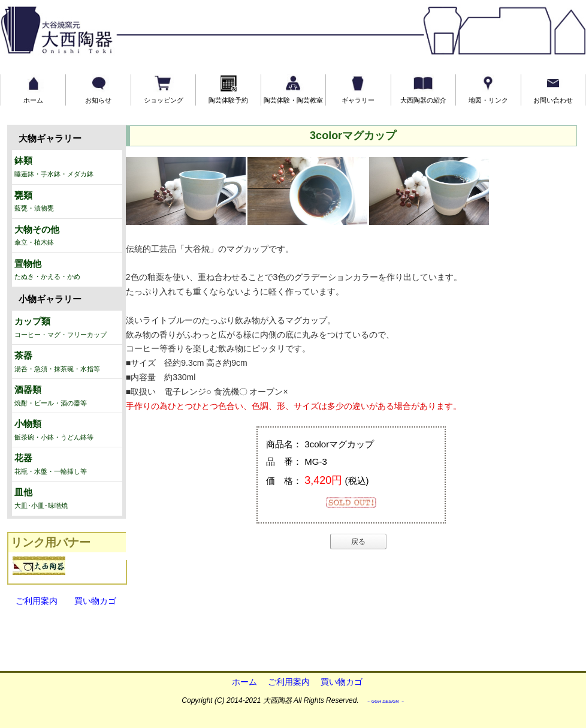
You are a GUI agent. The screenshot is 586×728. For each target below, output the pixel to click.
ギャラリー (358, 89)
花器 (67, 465)
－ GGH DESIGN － (385, 701)
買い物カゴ (91, 601)
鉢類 (67, 167)
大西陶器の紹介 (423, 89)
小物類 (67, 431)
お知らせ (98, 89)
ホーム (33, 89)
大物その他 (67, 236)
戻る (358, 542)
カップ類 (67, 328)
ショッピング (164, 89)
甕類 (67, 202)
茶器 (67, 362)
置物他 (67, 270)
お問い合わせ (553, 89)
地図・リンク (488, 89)
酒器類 (67, 396)
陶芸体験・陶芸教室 (293, 89)
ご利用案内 (37, 601)
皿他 (67, 499)
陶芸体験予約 (228, 89)
